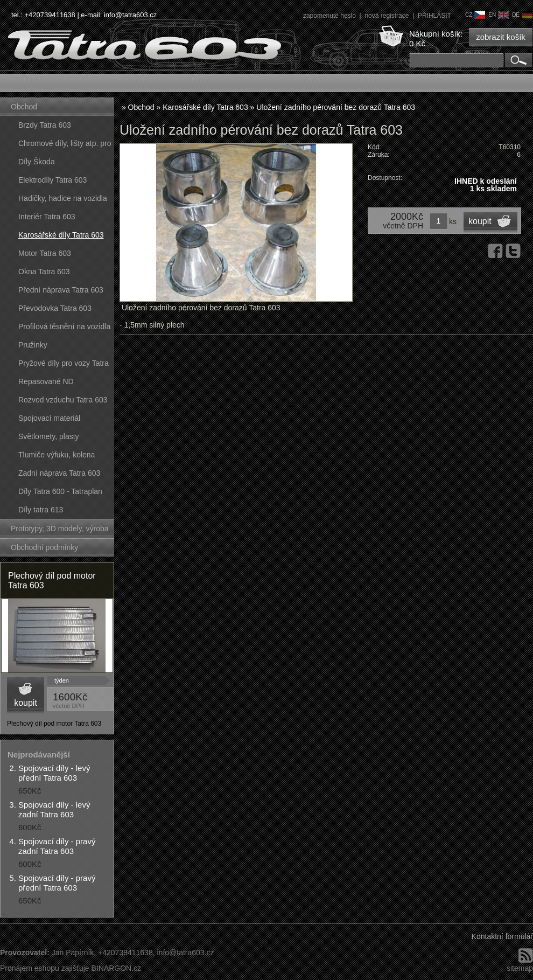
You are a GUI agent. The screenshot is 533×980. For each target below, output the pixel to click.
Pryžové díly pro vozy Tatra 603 (64, 366)
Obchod (24, 107)
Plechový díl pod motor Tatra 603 (52, 581)
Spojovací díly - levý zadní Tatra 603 (54, 809)
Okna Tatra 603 (44, 272)
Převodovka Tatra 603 (55, 308)
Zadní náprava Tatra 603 (59, 473)
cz (475, 15)
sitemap (520, 968)
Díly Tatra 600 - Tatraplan (60, 491)
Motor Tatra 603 (45, 253)
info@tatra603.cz (130, 15)
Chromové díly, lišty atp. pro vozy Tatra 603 (65, 146)
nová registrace (387, 16)
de (522, 15)
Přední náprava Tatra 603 (61, 290)
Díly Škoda (37, 162)
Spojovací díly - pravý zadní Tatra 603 (57, 846)
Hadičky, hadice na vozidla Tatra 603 (63, 201)
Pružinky (33, 345)
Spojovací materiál (49, 418)
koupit (26, 703)
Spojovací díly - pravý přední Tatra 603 (57, 883)
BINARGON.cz (116, 968)
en (499, 15)
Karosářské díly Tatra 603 (61, 235)
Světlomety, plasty (49, 436)
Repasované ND (46, 381)
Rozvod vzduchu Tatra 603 (63, 400)
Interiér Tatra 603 (47, 217)
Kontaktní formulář (502, 936)
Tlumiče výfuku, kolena (57, 455)
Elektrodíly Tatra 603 (52, 180)
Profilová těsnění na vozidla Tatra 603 (64, 329)
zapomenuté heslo (330, 16)
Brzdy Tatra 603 (45, 125)
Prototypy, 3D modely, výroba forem (60, 531)
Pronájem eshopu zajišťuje (45, 968)
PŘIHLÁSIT (434, 16)
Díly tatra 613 (41, 510)
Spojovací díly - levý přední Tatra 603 (54, 773)
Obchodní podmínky (44, 547)
